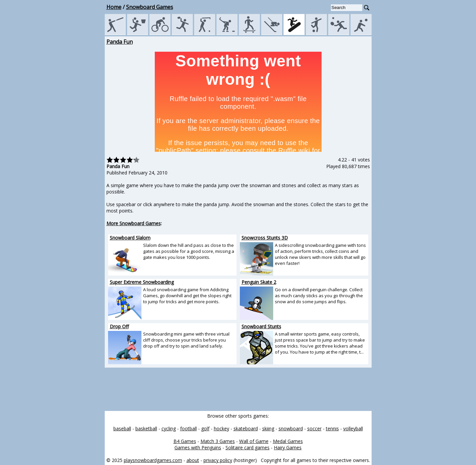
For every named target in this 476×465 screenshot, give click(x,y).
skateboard (246, 428)
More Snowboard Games (134, 223)
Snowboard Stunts (261, 326)
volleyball (353, 428)
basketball (146, 428)
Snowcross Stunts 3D (265, 238)
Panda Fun (120, 42)
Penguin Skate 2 (259, 282)
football (188, 428)
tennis (332, 428)
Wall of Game (254, 441)
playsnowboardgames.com (153, 460)
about (193, 460)
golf (205, 428)
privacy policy (218, 460)
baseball (122, 428)
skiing (268, 428)
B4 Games (185, 441)
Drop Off (119, 326)
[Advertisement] (75, 138)
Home (114, 7)
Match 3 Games (218, 441)
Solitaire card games (248, 447)
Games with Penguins (198, 447)
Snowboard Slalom (130, 238)
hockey (221, 428)
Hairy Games (288, 447)
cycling (169, 428)
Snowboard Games (150, 7)
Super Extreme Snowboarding (142, 282)
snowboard (291, 428)
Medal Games (288, 441)
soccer (314, 428)
